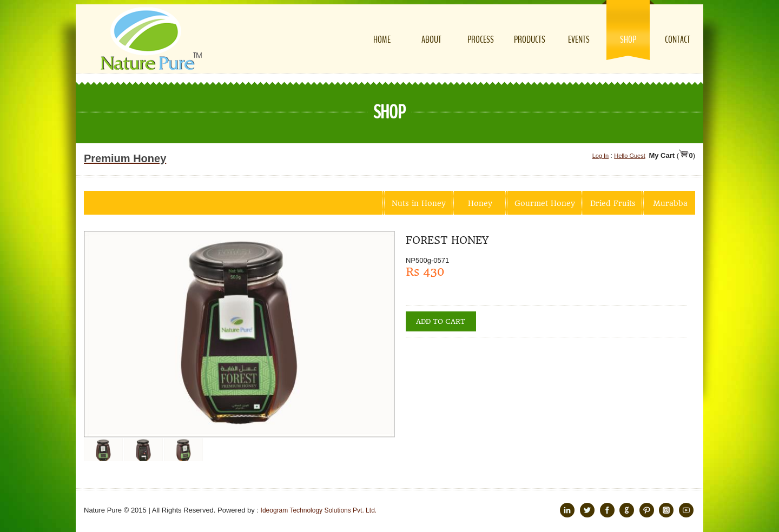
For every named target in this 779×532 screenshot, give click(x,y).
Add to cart (441, 321)
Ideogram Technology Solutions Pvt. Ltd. (319, 510)
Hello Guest (629, 156)
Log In (601, 156)
